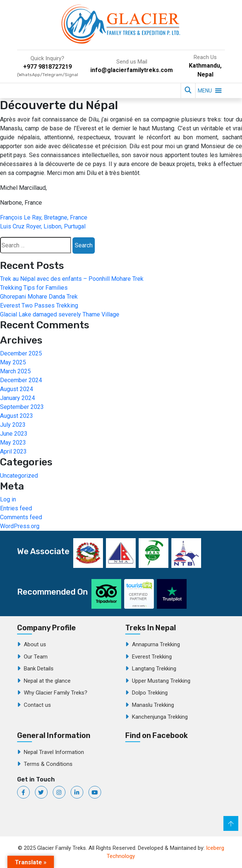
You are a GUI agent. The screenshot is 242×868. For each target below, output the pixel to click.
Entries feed (16, 508)
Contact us (37, 705)
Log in (8, 499)
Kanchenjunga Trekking (160, 717)
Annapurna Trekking (156, 644)
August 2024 (17, 389)
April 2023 (13, 451)
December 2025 (21, 353)
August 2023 (17, 416)
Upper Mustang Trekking (161, 681)
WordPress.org (20, 526)
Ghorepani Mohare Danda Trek (39, 297)
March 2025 (15, 371)
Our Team (36, 657)
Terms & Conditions (48, 764)
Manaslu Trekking (153, 705)
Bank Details (39, 669)
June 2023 (14, 434)
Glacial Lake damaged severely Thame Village (60, 314)
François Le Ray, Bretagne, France (44, 217)
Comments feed (21, 517)
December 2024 (21, 380)
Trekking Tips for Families (34, 288)
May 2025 (13, 362)
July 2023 (13, 425)
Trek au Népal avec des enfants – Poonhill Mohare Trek (72, 279)
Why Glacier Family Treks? (56, 693)
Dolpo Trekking (150, 693)
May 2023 (13, 443)
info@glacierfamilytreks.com (132, 70)
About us (35, 644)
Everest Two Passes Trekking (39, 305)
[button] (205, 91)
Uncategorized (19, 476)
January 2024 (17, 398)
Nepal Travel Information (54, 752)
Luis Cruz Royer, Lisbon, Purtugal (43, 226)
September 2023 (22, 407)
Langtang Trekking (154, 669)
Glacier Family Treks (181, 785)
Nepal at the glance (47, 681)
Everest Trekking (152, 657)
